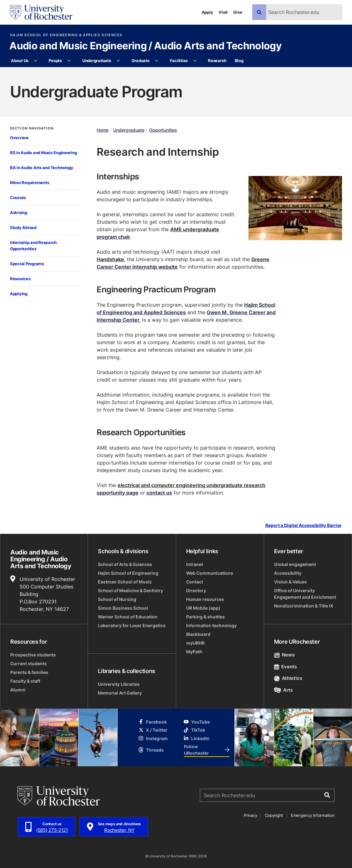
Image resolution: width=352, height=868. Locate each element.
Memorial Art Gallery (120, 693)
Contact (195, 582)
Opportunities (163, 130)
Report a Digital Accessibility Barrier (304, 526)
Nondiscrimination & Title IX (304, 606)
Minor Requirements (29, 183)
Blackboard (198, 634)
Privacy (250, 815)
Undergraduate (97, 61)
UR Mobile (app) (203, 608)
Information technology (211, 625)
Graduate (141, 61)
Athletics (288, 678)
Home (103, 130)
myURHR (195, 643)
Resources (20, 279)
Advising (19, 212)
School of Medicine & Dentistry (130, 590)
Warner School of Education (128, 617)
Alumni (18, 690)
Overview (19, 138)
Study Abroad (23, 227)
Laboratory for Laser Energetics (132, 625)
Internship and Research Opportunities (33, 246)
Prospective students (33, 655)
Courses (18, 197)
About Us (20, 61)
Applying (19, 294)
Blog (239, 61)
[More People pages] (69, 61)
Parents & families (29, 672)
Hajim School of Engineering (128, 573)
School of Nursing (117, 599)
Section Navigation (32, 128)
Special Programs (27, 264)
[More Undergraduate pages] (118, 61)
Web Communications (210, 573)
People (55, 61)
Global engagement (295, 564)
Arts (284, 690)
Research (217, 61)
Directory (196, 590)
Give (238, 12)
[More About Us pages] (35, 61)
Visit (223, 12)
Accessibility (288, 573)
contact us (159, 493)
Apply (207, 12)
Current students (29, 663)
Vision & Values (290, 582)
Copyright (274, 815)
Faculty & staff (25, 681)
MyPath (194, 652)
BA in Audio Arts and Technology (42, 168)
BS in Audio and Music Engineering (43, 153)
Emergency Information (313, 815)
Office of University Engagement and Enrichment (305, 594)
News (284, 655)
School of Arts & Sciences (125, 564)
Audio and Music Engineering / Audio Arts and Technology (145, 46)
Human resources (205, 599)
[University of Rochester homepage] (41, 12)
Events (286, 667)
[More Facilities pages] (195, 61)
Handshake (110, 259)
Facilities (179, 61)
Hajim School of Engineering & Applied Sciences (66, 35)
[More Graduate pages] (157, 61)
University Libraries (119, 684)
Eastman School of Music (125, 582)
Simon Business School (123, 608)
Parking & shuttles (205, 617)
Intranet (195, 564)
